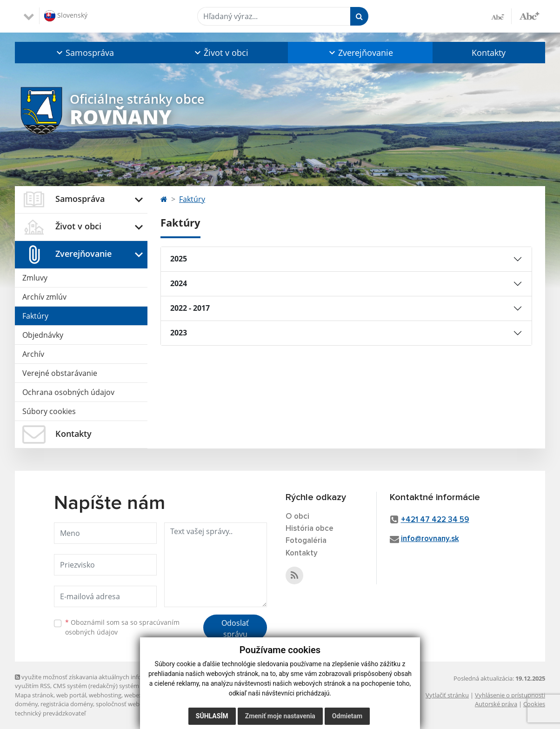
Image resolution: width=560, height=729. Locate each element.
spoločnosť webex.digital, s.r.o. (138, 704)
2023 (179, 333)
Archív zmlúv (44, 297)
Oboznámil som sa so (122, 627)
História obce (310, 529)
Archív (33, 354)
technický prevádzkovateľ (50, 713)
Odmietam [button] (347, 716)
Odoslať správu (235, 629)
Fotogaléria (306, 541)
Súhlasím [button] (212, 716)
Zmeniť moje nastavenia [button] (280, 716)
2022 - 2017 (190, 308)
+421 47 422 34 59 (435, 520)
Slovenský (66, 16)
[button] (84, 53)
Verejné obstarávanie (60, 373)
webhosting (105, 695)
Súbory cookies (49, 411)
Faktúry (35, 316)
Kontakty (489, 53)
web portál (71, 695)
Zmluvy (35, 278)
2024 (179, 283)
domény (26, 704)
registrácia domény (67, 704)
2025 (179, 259)
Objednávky (43, 335)
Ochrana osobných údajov (68, 392)
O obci (297, 517)
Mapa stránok (34, 695)
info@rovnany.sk (430, 539)
